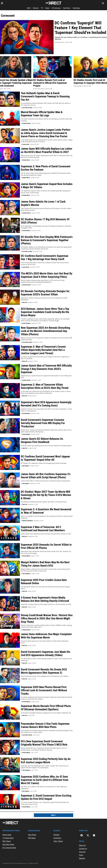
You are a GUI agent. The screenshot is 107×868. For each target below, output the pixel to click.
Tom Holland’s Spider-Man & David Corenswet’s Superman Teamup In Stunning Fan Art (45, 96)
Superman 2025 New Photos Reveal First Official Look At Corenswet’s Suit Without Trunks (44, 690)
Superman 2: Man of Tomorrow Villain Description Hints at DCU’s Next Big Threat (45, 386)
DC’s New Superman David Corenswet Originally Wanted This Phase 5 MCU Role (44, 743)
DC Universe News (9, 848)
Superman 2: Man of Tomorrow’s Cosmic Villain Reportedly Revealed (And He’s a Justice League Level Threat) (43, 350)
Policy (81, 855)
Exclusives (57, 838)
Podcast (56, 835)
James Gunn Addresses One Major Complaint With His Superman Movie (46, 636)
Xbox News (32, 835)
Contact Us (83, 849)
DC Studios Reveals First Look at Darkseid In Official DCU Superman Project (50, 83)
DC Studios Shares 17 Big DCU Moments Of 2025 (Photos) (45, 221)
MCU (29, 8)
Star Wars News (8, 844)
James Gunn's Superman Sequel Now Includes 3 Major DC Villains (47, 186)
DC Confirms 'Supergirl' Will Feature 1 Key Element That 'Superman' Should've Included (80, 28)
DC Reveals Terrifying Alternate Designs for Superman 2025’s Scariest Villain (45, 293)
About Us (82, 845)
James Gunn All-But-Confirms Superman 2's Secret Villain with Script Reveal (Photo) (46, 476)
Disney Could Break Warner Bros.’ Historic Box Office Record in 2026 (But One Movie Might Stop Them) (47, 618)
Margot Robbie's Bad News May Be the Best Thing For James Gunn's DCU (45, 564)
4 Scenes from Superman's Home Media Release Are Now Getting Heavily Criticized (45, 599)
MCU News (7, 841)
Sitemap (82, 858)
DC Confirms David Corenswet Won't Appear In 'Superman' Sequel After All (45, 458)
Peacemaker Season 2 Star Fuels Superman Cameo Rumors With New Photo (45, 725)
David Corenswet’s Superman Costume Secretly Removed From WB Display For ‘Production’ (43, 423)
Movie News (7, 835)
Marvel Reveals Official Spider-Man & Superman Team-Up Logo (42, 114)
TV (42, 8)
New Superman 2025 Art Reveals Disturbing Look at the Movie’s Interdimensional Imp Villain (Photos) (45, 331)
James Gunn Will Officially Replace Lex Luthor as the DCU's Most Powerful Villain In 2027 (47, 150)
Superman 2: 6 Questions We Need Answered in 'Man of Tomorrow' (46, 511)
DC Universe (56, 8)
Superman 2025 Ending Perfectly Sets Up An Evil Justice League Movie (46, 761)
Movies (36, 8)
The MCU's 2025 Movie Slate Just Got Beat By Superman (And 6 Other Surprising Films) (47, 275)
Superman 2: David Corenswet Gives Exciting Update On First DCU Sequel (46, 797)
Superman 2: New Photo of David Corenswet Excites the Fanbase (46, 168)
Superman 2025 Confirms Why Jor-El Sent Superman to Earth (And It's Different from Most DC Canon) (45, 780)
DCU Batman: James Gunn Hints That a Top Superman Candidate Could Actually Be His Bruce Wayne (45, 312)
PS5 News (32, 838)
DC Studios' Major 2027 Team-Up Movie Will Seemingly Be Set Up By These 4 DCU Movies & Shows (46, 495)
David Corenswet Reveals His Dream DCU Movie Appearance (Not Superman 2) (44, 671)
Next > (54, 815)
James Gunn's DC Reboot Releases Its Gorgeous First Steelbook (42, 440)
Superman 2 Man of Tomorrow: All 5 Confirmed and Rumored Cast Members (43, 529)
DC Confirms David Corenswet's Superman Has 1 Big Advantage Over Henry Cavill (45, 257)
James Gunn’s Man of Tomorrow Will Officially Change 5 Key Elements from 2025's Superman (46, 369)
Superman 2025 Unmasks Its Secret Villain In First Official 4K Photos (46, 546)
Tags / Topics (58, 841)
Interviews (76, 8)
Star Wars (67, 8)
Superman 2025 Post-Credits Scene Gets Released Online (44, 582)
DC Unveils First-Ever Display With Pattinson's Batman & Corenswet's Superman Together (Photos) (47, 240)
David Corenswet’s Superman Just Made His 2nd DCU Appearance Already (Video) (46, 653)
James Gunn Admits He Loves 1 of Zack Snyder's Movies (43, 203)
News (47, 8)
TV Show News (8, 838)
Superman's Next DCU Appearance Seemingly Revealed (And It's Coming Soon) (46, 404)
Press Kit (82, 852)
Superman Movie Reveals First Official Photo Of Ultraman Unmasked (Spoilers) (46, 708)
